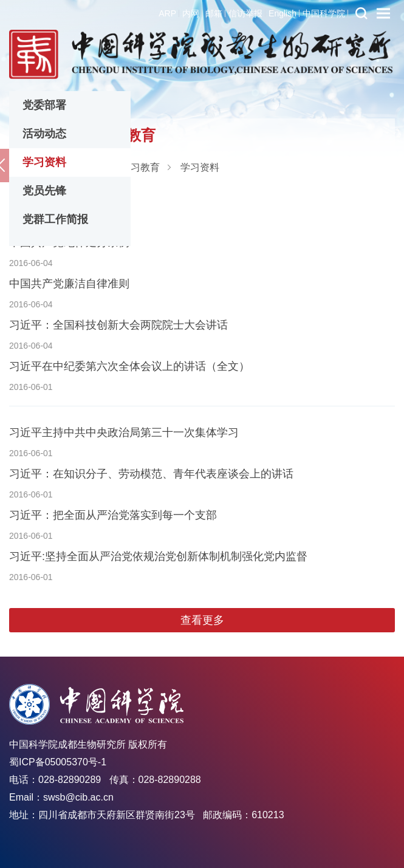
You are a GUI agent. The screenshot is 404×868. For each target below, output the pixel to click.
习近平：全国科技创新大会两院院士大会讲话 (118, 325)
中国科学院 (324, 13)
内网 (191, 13)
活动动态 (44, 134)
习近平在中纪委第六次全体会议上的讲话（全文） (129, 366)
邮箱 (214, 13)
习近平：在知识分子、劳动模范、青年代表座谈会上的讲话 (151, 474)
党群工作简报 (55, 219)
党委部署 (44, 105)
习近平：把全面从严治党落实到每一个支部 (113, 515)
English (282, 13)
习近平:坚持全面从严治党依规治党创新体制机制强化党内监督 (158, 556)
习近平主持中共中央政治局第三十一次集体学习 (124, 432)
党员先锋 (44, 191)
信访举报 (245, 13)
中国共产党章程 (47, 201)
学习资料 (44, 162)
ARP (167, 13)
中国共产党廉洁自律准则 (69, 284)
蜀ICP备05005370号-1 (58, 762)
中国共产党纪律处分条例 (69, 242)
